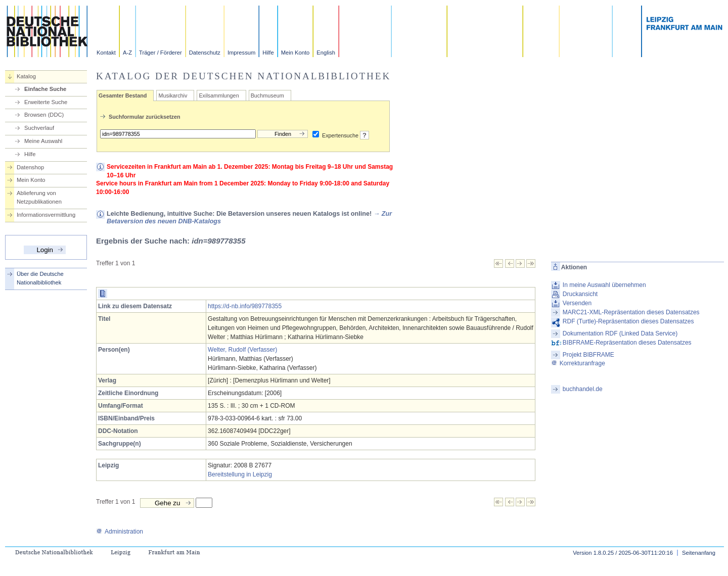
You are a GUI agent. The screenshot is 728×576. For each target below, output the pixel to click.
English (326, 53)
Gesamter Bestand (123, 95)
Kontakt (106, 53)
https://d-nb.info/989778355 (245, 306)
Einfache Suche (45, 89)
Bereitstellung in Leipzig (240, 474)
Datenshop (30, 167)
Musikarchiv (173, 95)
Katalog (26, 76)
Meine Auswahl (43, 141)
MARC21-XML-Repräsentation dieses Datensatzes (631, 312)
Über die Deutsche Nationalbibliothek (40, 278)
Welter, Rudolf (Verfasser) (242, 350)
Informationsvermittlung (46, 215)
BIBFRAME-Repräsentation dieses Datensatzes (627, 343)
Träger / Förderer (161, 53)
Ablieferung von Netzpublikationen (39, 197)
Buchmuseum (267, 95)
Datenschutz (205, 53)
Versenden (577, 303)
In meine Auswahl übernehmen (604, 285)
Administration (120, 532)
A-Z (127, 53)
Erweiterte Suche (46, 102)
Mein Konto (295, 53)
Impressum (241, 53)
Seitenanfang (699, 553)
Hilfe (268, 53)
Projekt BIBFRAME (588, 355)
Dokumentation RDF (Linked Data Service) (620, 333)
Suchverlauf (39, 128)
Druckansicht (580, 294)
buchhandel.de (583, 389)
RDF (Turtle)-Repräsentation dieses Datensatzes (628, 321)
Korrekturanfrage (578, 363)
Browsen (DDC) (44, 115)
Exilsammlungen (219, 95)
